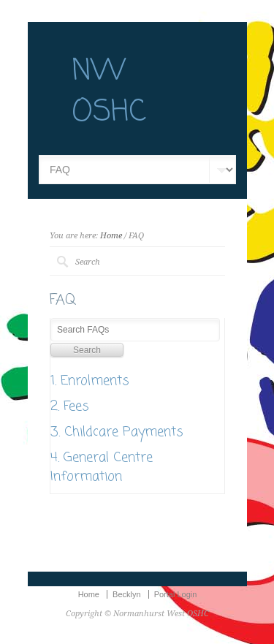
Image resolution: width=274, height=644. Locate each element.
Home (111, 236)
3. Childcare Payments (117, 432)
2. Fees (70, 406)
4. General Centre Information (102, 467)
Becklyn (127, 594)
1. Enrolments (90, 381)
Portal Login (176, 594)
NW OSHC (109, 92)
